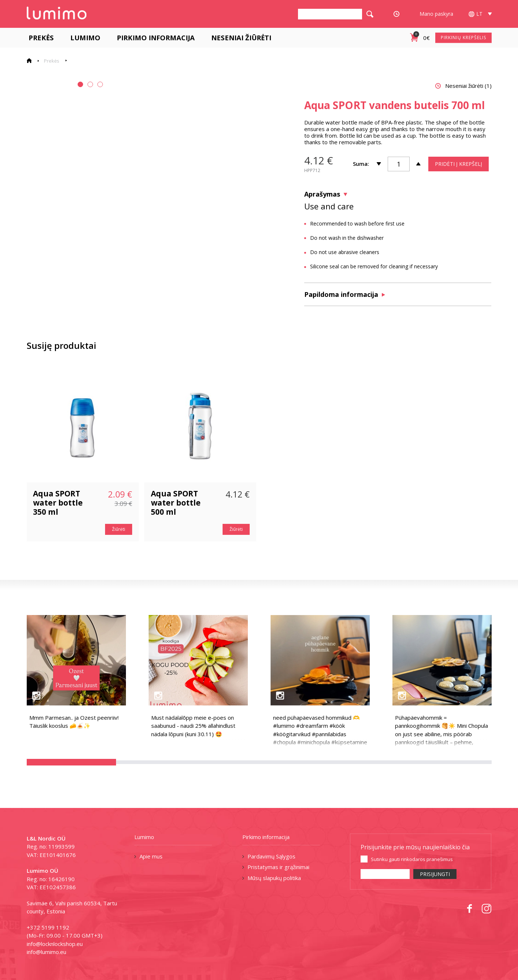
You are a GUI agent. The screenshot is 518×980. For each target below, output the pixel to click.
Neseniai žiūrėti (239, 38)
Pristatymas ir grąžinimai (278, 867)
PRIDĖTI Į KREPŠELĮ (459, 164)
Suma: (361, 164)
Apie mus (151, 856)
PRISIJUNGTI (435, 874)
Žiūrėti (119, 529)
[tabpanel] (86, 160)
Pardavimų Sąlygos (271, 856)
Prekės (39, 38)
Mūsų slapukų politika (274, 878)
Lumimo (83, 38)
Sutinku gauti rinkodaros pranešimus (412, 859)
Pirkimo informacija (154, 38)
